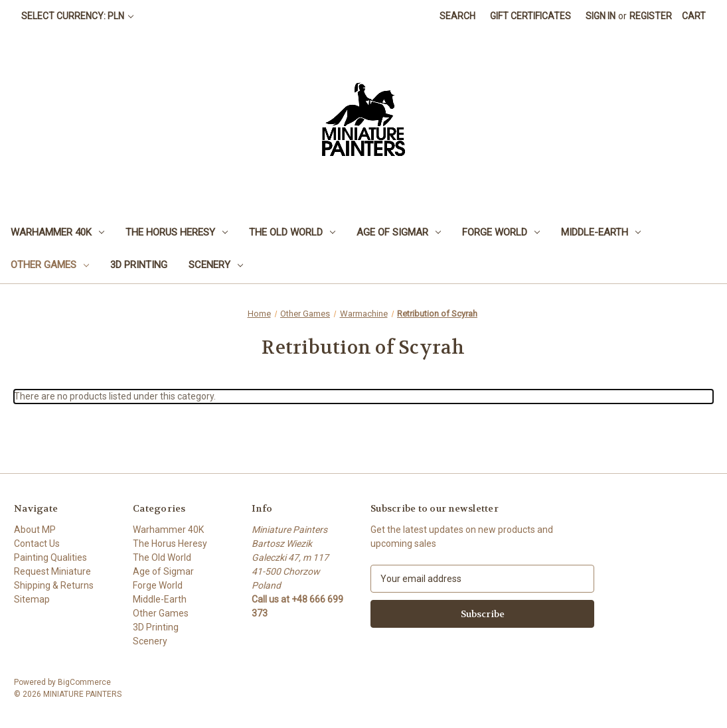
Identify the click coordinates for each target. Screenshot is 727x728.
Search (457, 16)
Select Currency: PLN (77, 16)
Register (651, 16)
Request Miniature (52, 571)
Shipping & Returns (54, 585)
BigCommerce (84, 682)
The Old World (292, 232)
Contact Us (37, 544)
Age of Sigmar (399, 232)
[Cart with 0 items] (694, 16)
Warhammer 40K (57, 232)
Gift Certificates (530, 16)
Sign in (601, 16)
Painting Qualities (50, 557)
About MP (35, 530)
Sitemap (32, 599)
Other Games (50, 265)
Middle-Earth (601, 232)
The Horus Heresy (177, 232)
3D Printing (139, 265)
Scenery (216, 265)
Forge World (501, 232)
